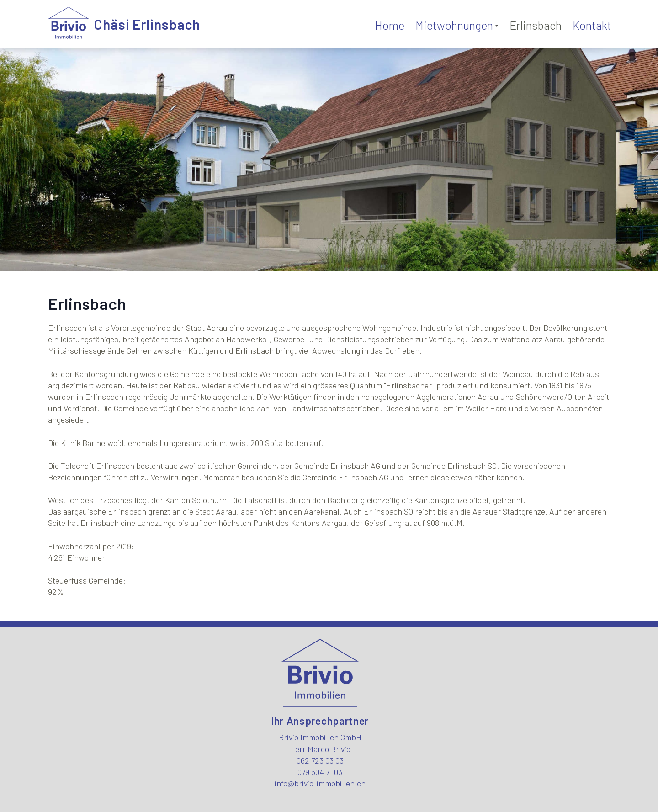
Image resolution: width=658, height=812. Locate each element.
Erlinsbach (536, 25)
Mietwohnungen (457, 25)
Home (390, 25)
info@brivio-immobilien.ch (320, 783)
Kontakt (592, 25)
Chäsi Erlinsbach (147, 24)
